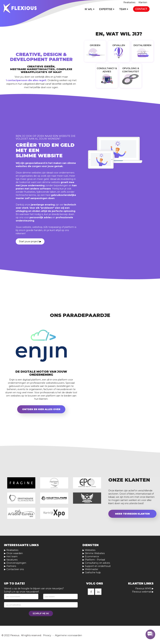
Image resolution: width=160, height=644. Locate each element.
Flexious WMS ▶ (144, 588)
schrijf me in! (41, 613)
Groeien (95, 45)
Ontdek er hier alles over (41, 409)
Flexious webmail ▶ (143, 592)
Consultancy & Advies (107, 70)
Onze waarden (15, 553)
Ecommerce (92, 556)
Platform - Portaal (95, 560)
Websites (90, 550)
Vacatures (12, 560)
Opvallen (119, 45)
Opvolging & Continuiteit (131, 70)
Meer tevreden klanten (132, 514)
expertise (107, 9)
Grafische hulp (93, 572)
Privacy (47, 635)
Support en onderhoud (98, 566)
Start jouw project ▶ (30, 241)
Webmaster (92, 569)
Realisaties (129, 2)
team (124, 9)
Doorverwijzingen (16, 563)
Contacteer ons (15, 569)
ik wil (90, 9)
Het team (12, 556)
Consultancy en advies (97, 563)
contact (141, 9)
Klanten (143, 2)
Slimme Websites (95, 553)
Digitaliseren (142, 45)
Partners (11, 566)
